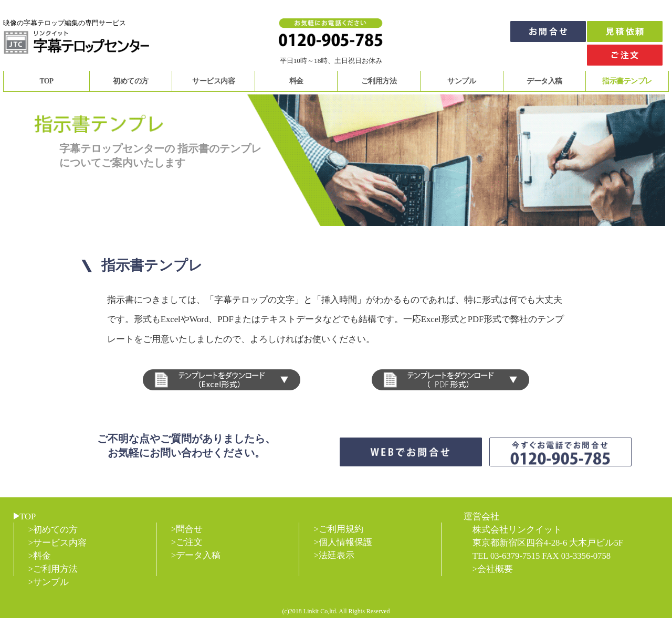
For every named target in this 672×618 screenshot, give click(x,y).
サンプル (461, 81)
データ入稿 (544, 81)
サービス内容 (213, 81)
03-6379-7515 (515, 556)
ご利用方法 (379, 81)
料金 (296, 81)
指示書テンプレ (627, 81)
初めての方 (131, 81)
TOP (46, 81)
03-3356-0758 (586, 556)
